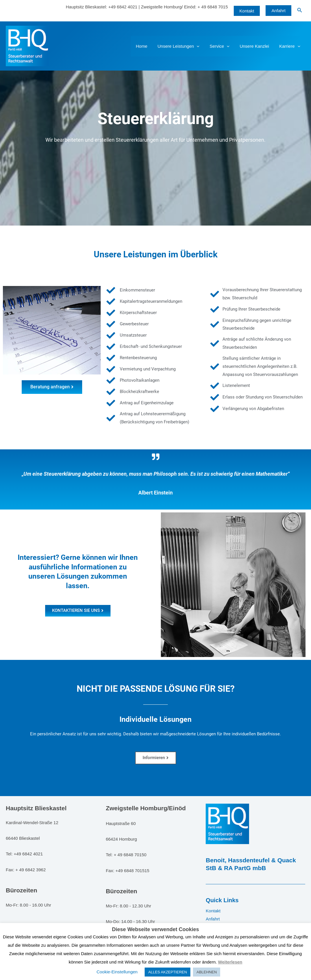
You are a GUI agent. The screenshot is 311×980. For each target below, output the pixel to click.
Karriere (290, 46)
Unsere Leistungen (184, 46)
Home (148, 46)
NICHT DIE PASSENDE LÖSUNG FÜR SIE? (156, 689)
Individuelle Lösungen (155, 719)
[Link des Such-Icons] (300, 11)
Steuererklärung (156, 119)
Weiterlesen (230, 962)
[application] (202, 46)
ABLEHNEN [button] (207, 972)
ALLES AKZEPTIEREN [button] (168, 972)
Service (223, 46)
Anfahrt (278, 11)
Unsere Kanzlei (257, 46)
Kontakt (213, 911)
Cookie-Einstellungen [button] (117, 972)
